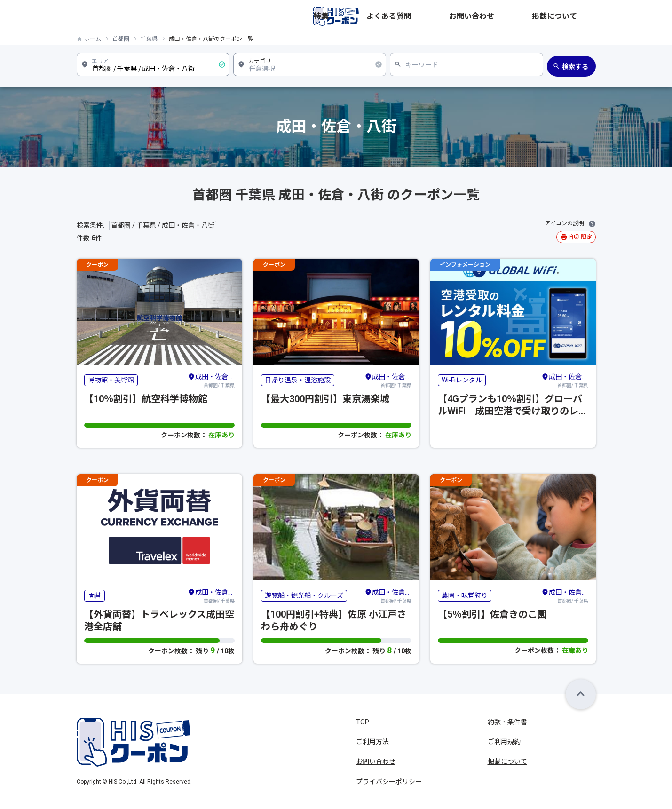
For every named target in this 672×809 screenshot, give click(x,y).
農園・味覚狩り (465, 595)
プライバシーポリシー (389, 782)
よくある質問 (474, 16)
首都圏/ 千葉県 (211, 380)
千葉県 (149, 39)
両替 (95, 595)
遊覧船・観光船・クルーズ (304, 595)
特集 (437, 16)
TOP (363, 722)
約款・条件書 (507, 722)
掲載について (576, 16)
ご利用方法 (372, 742)
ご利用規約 (504, 742)
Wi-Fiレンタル (462, 380)
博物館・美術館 (111, 380)
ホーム (93, 39)
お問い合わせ (525, 16)
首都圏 (121, 39)
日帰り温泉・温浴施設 (298, 380)
